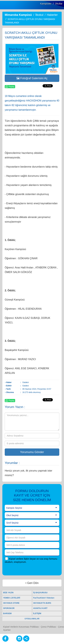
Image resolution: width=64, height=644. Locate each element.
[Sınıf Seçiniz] (32, 523)
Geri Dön (32, 583)
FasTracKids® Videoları (44, 598)
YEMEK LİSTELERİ (12, 598)
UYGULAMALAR (32, 619)
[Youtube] (12, 639)
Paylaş (10, 87)
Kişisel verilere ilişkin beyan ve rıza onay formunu (33, 559)
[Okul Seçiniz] (32, 515)
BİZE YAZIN (8, 593)
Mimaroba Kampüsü (18, 15)
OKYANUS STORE (11, 603)
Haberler (52, 15)
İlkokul (39, 15)
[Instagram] (19, 639)
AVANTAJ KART (40, 608)
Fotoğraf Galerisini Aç (32, 78)
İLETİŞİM (37, 613)
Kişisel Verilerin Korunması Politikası (21, 627)
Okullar (59, 4)
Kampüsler (46, 4)
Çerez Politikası (48, 627)
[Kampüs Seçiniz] (32, 508)
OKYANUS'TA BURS (42, 603)
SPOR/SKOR (9, 608)
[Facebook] (5, 639)
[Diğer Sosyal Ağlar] (26, 639)
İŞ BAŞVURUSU (40, 593)
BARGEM (7, 613)
